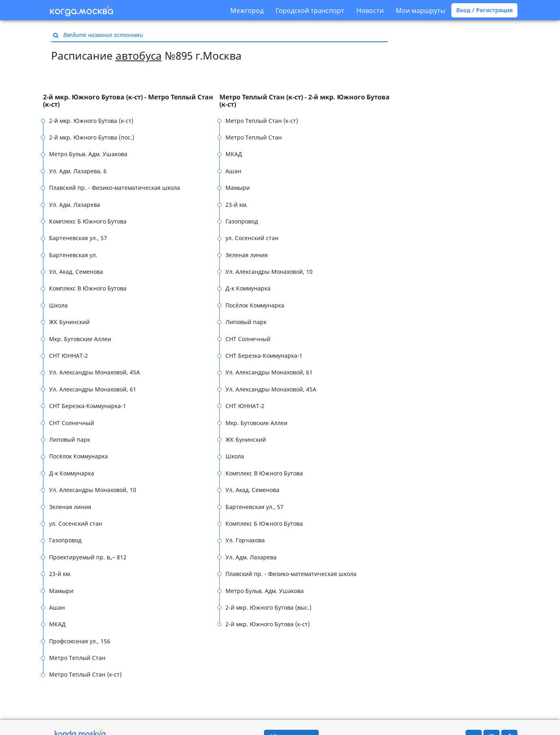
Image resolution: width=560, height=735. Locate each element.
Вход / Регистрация (484, 10)
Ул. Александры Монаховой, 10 (93, 490)
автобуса (139, 56)
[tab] (131, 101)
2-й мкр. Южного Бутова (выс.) (268, 607)
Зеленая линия (70, 507)
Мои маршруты (421, 11)
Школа (58, 305)
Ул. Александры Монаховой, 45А (94, 372)
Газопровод (65, 540)
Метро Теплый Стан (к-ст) (85, 674)
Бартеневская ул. (73, 255)
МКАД (57, 624)
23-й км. (60, 574)
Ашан (57, 607)
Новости (370, 11)
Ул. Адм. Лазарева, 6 (78, 171)
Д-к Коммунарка (72, 473)
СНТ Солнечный (72, 423)
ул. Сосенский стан (76, 523)
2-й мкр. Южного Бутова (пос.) (92, 137)
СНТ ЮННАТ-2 (69, 356)
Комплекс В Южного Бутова (88, 288)
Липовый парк (70, 439)
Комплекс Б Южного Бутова (88, 221)
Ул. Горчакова (245, 540)
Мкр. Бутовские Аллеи (80, 339)
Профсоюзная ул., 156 (80, 641)
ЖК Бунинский (69, 322)
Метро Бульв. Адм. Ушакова (88, 154)
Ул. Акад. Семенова (76, 272)
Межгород (247, 11)
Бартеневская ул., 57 (78, 238)
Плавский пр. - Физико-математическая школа (115, 188)
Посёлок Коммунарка (78, 456)
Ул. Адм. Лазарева (75, 205)
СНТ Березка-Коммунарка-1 (88, 406)
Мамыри (61, 591)
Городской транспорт (310, 11)
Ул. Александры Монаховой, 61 (93, 389)
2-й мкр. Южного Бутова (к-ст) (91, 121)
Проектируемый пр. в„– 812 (88, 557)
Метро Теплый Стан (77, 658)
